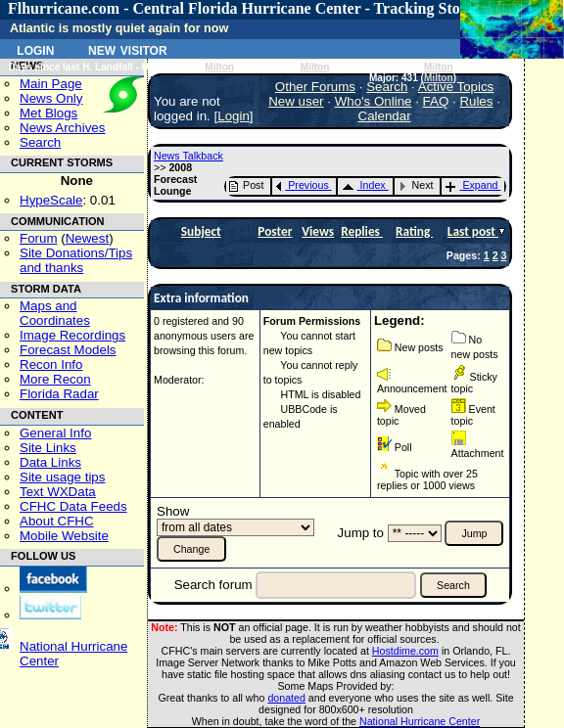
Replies (362, 231)
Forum (39, 238)
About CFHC (57, 521)
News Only (51, 98)
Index (364, 185)
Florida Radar (59, 394)
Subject (201, 231)
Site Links (48, 448)
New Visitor (128, 49)
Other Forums (315, 87)
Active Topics (456, 87)
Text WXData (58, 492)
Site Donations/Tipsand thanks (76, 260)
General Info (55, 433)
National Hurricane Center (420, 721)
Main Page (51, 84)
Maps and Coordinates (55, 313)
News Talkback (188, 156)
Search (40, 142)
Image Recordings (72, 335)
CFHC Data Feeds (73, 506)
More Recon (55, 379)
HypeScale (51, 200)
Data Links (50, 462)
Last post (473, 231)
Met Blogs (48, 113)
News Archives (62, 128)
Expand (471, 185)
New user (296, 101)
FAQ (436, 101)
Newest (87, 238)
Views (318, 231)
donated (286, 698)
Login (35, 49)
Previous (302, 185)
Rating (414, 231)
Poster (275, 231)
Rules (476, 101)
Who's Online (374, 101)
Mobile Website (64, 536)
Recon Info (51, 364)
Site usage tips (62, 477)
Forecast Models (68, 350)
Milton (219, 67)
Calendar (385, 116)
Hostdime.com (405, 651)
